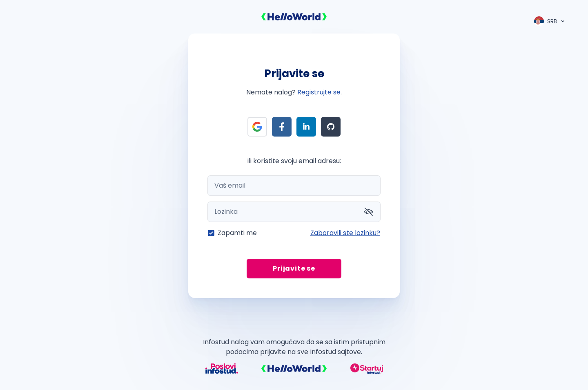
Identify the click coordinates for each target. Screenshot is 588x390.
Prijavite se (294, 268)
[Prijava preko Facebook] (282, 127)
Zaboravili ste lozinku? (345, 233)
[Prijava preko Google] (257, 127)
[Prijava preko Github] (331, 127)
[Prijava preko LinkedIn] (306, 127)
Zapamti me (237, 233)
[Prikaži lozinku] (369, 212)
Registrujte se (319, 92)
